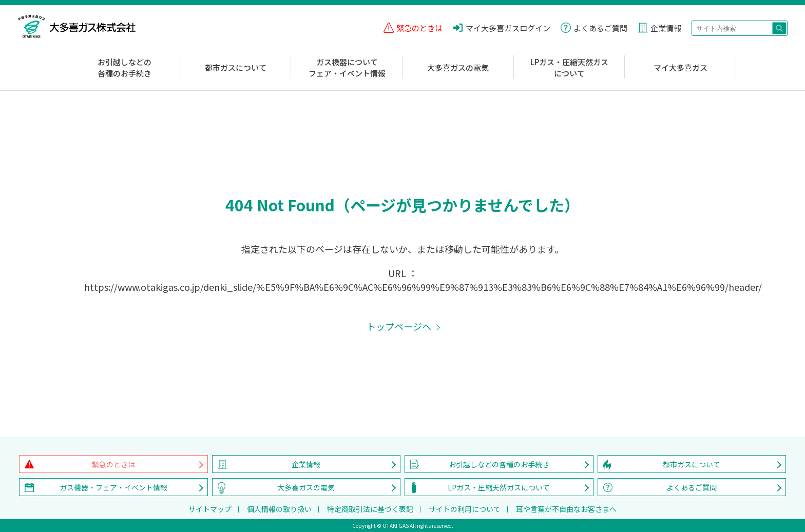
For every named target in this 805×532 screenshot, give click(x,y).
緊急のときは (113, 464)
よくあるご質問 (692, 487)
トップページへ (399, 326)
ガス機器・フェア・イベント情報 (113, 487)
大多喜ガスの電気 (458, 67)
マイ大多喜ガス (681, 67)
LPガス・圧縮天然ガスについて (569, 68)
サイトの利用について (465, 509)
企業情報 (306, 464)
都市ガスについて (236, 67)
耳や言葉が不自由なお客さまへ (566, 509)
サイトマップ (210, 509)
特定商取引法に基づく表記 (370, 509)
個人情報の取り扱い (279, 509)
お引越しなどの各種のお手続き (124, 68)
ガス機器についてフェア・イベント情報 (347, 68)
